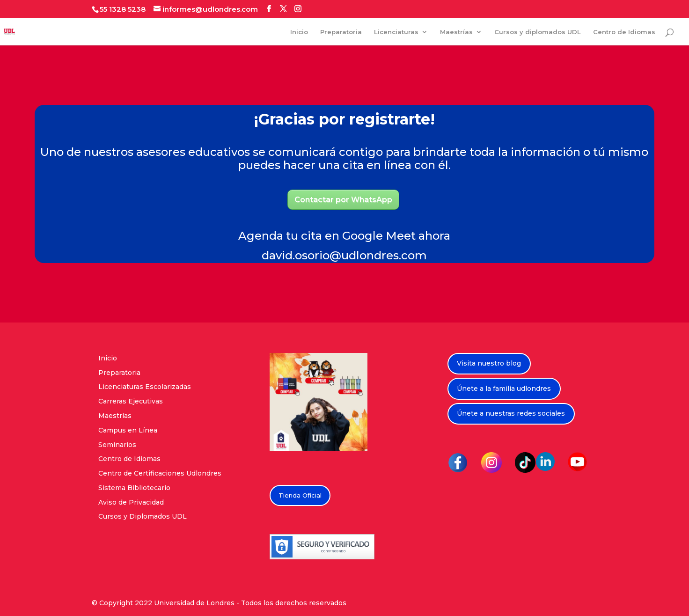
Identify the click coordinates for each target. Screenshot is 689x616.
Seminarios (117, 445)
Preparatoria (341, 32)
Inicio (299, 32)
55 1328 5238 (123, 9)
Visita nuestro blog (489, 363)
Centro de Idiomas (624, 32)
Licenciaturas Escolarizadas (145, 387)
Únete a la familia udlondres (504, 389)
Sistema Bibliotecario (134, 488)
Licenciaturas (396, 32)
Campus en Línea (128, 430)
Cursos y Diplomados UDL (143, 516)
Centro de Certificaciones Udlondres (160, 473)
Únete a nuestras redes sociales (511, 413)
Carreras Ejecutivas (131, 401)
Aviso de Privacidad (131, 502)
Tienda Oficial (300, 495)
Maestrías (456, 32)
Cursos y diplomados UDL (538, 32)
